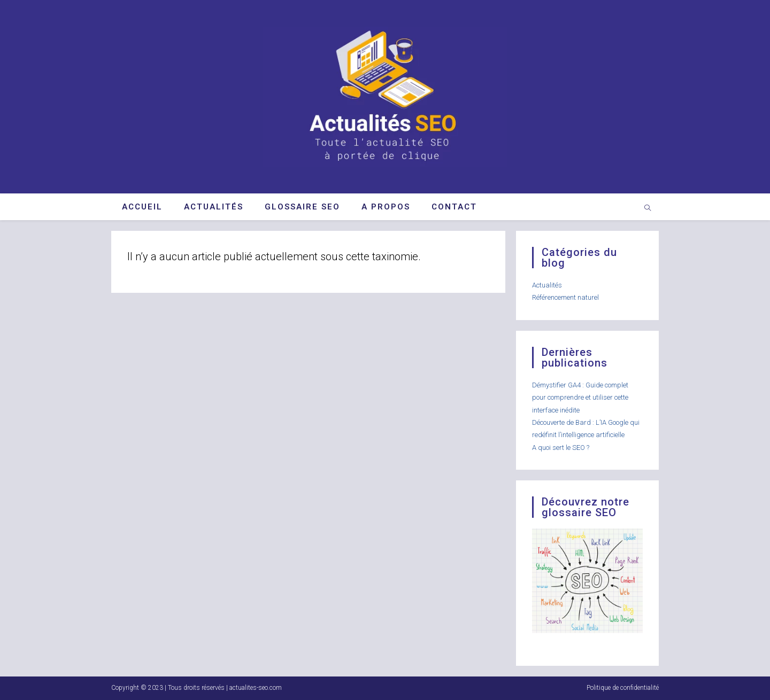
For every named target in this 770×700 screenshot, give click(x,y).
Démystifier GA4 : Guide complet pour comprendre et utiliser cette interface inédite (580, 398)
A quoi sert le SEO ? (561, 448)
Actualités (547, 285)
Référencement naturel (565, 297)
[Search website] (648, 209)
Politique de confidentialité (623, 688)
